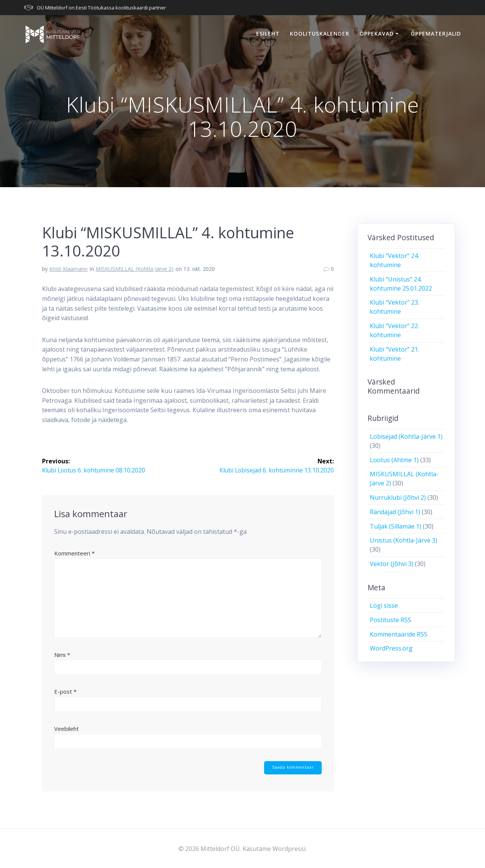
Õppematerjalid (436, 34)
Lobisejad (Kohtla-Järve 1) (406, 436)
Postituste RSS (390, 620)
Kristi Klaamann (68, 269)
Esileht (268, 34)
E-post (65, 691)
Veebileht (66, 729)
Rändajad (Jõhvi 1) (395, 512)
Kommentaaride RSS (399, 634)
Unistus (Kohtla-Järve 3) (404, 540)
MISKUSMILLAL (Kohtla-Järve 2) (135, 269)
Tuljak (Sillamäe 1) (396, 526)
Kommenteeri (74, 553)
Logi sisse (384, 605)
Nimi (62, 655)
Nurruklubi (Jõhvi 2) (398, 497)
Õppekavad (377, 34)
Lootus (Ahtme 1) (394, 460)
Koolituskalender (320, 34)
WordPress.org (391, 648)
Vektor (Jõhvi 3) (392, 564)
